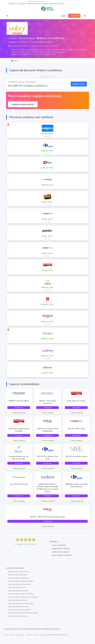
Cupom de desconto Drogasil (18, 591)
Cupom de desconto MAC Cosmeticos (21, 594)
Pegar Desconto (79, 84)
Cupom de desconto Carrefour (19, 572)
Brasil (15, 61)
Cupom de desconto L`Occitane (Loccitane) (23, 613)
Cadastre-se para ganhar (23, 104)
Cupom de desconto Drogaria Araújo (21, 603)
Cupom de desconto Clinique (18, 606)
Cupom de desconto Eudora (18, 575)
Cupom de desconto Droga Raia (19, 584)
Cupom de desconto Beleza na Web (21, 581)
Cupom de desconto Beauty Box (19, 610)
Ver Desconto (19, 408)
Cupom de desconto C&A (17, 587)
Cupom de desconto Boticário (18, 578)
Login (63, 16)
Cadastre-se (74, 16)
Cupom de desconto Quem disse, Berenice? (23, 597)
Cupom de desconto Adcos (17, 616)
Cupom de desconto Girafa (17, 600)
